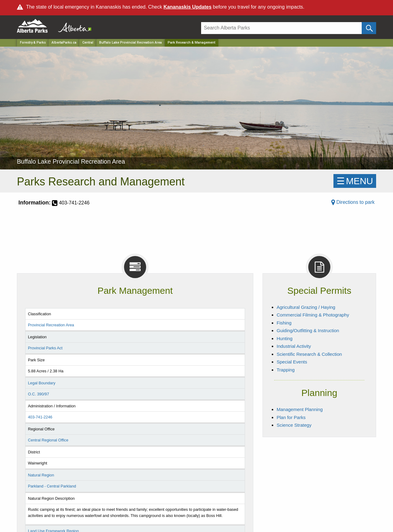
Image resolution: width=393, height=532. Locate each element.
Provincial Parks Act (45, 348)
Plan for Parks (291, 417)
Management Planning (300, 409)
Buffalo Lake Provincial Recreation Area (130, 43)
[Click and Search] (369, 28)
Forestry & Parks (33, 43)
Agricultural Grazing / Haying (306, 307)
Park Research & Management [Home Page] (191, 43)
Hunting (285, 338)
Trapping (286, 370)
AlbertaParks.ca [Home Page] (64, 43)
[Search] (281, 28)
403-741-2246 (40, 417)
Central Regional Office (48, 440)
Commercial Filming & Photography (313, 315)
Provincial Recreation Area (51, 325)
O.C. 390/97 (39, 394)
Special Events (292, 362)
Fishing (284, 323)
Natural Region (41, 475)
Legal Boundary (42, 383)
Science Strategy (294, 425)
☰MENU (355, 181)
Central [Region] (88, 43)
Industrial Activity (294, 346)
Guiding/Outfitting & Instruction (308, 330)
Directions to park (353, 202)
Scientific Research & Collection (309, 354)
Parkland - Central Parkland (52, 486)
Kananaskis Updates (187, 7)
